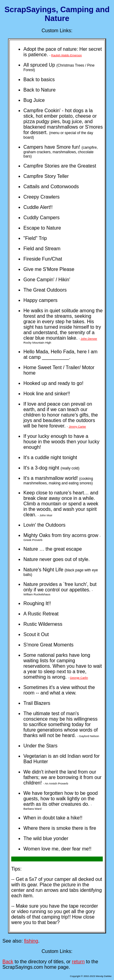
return (78, 962)
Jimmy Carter (77, 426)
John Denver (89, 339)
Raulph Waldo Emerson (66, 55)
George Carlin (79, 678)
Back (8, 962)
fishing (31, 941)
